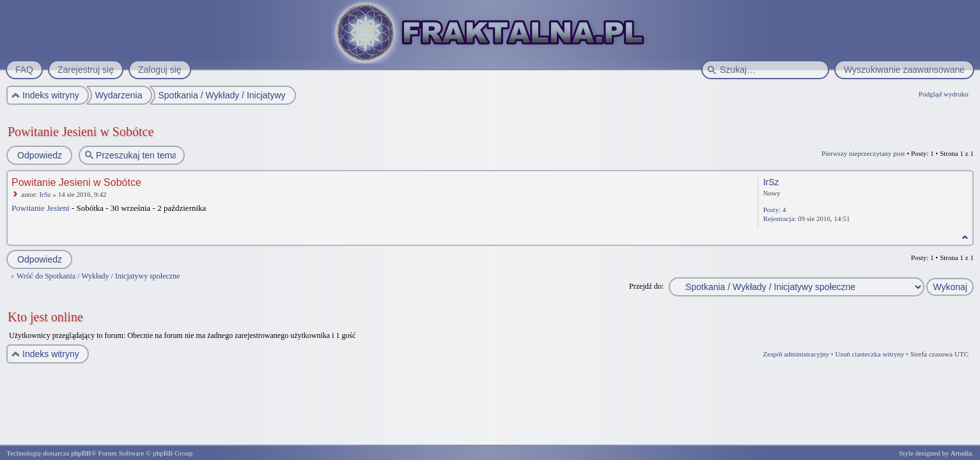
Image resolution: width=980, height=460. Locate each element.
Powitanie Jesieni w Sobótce (81, 132)
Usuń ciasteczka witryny (869, 354)
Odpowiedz (39, 155)
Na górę (965, 237)
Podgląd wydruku (944, 94)
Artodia (961, 453)
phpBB (81, 453)
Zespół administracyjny (797, 354)
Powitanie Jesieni (41, 208)
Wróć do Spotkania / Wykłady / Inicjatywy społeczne (98, 276)
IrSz (45, 194)
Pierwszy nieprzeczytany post (863, 153)
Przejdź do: (646, 286)
